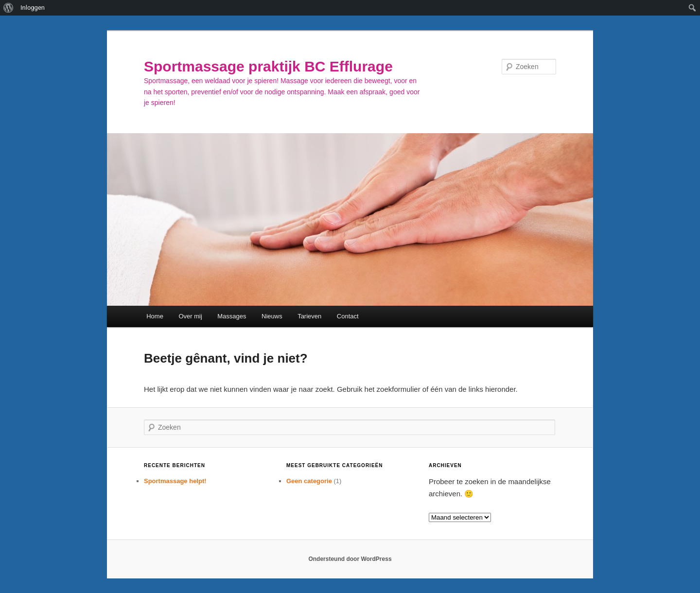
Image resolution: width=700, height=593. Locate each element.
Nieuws (272, 316)
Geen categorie (309, 481)
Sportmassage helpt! (175, 481)
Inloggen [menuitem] (33, 8)
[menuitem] (9, 8)
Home (155, 316)
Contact (348, 316)
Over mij (190, 316)
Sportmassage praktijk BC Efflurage (268, 66)
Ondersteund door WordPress (350, 559)
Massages (232, 316)
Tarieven (309, 316)
